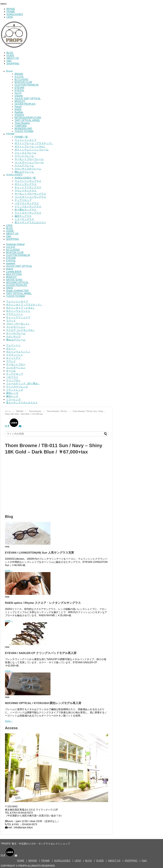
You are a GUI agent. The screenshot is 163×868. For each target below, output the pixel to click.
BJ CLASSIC (22, 79)
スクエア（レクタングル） (21, 330)
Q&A (9, 61)
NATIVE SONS (14, 280)
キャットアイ (13, 358)
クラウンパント (15, 314)
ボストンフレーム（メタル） (30, 146)
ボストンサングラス (25, 184)
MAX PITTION (14, 274)
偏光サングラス (23, 216)
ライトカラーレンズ (17, 387)
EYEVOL (19, 90)
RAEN (18, 109)
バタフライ (12, 377)
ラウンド (11, 321)
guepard (11, 263)
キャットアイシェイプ (18, 317)
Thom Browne (22, 123)
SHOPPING (13, 64)
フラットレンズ (15, 390)
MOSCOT (20, 101)
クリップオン (13, 380)
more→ (9, 571)
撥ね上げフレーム (24, 172)
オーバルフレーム (16, 333)
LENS (10, 17)
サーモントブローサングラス (30, 194)
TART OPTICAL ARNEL (27, 120)
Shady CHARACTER (17, 291)
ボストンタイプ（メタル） (21, 308)
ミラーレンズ (13, 399)
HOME (21, 861)
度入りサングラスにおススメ (30, 222)
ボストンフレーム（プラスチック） (34, 143)
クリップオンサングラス (28, 206)
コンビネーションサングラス (30, 197)
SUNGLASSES (15, 14)
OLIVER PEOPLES (25, 104)
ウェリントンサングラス (28, 181)
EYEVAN (19, 88)
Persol (18, 107)
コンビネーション (16, 327)
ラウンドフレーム (24, 156)
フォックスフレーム (25, 153)
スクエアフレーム (24, 166)
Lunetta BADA (14, 272)
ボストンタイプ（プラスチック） (24, 305)
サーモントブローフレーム (29, 159)
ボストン (11, 348)
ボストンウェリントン (18, 311)
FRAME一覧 (21, 137)
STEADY (19, 115)
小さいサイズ (13, 336)
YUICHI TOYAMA (24, 131)
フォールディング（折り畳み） (23, 383)
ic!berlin (19, 96)
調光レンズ (12, 393)
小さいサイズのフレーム (28, 169)
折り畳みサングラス (25, 210)
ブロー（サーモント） (18, 324)
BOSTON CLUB (23, 82)
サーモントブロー (16, 364)
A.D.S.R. (19, 77)
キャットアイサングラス (28, 187)
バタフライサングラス (27, 203)
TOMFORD (21, 126)
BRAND (11, 9)
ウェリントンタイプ (25, 140)
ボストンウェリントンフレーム (32, 150)
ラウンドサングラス (25, 191)
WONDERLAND (23, 129)
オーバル (11, 371)
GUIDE (10, 55)
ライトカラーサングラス (28, 213)
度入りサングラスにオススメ (22, 403)
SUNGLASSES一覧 (25, 178)
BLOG (10, 53)
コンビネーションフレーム (29, 162)
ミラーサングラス (24, 219)
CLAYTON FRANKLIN (27, 85)
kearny (10, 269)
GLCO (18, 93)
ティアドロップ (23, 200)
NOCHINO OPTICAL (17, 282)
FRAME (11, 12)
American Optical (15, 244)
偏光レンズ (12, 396)
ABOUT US (13, 58)
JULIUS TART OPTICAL (28, 99)
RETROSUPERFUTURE (28, 118)
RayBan (19, 112)
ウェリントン (13, 345)
